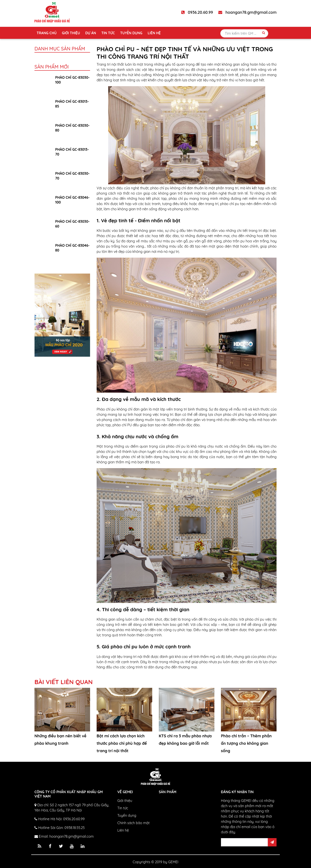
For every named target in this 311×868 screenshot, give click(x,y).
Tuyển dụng (131, 33)
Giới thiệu (71, 33)
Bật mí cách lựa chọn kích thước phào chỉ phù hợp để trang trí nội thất (122, 743)
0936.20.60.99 (197, 12)
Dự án (91, 33)
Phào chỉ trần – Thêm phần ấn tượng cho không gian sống (246, 743)
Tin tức (108, 33)
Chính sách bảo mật (133, 823)
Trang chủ (47, 33)
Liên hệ (154, 33)
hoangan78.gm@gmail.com (247, 12)
